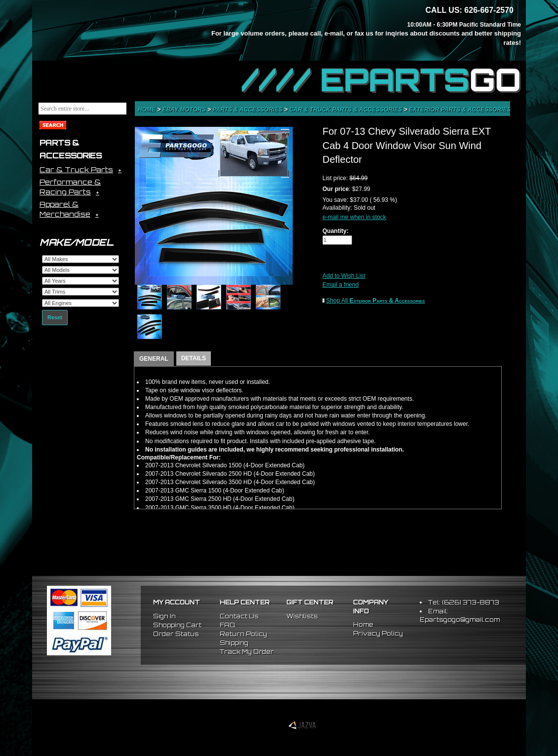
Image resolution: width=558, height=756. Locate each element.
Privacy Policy (378, 633)
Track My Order (247, 652)
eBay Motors (185, 110)
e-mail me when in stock (354, 217)
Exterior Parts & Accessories (461, 110)
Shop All (375, 301)
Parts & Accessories (248, 110)
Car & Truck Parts (76, 170)
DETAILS (194, 358)
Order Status (176, 634)
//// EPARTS (381, 80)
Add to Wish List (344, 276)
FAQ (227, 625)
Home (147, 110)
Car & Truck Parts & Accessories (347, 110)
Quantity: (336, 231)
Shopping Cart (177, 625)
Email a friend (340, 285)
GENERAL (154, 359)
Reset (55, 317)
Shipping (234, 643)
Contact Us (239, 616)
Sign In (164, 616)
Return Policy (243, 634)
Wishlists (302, 616)
